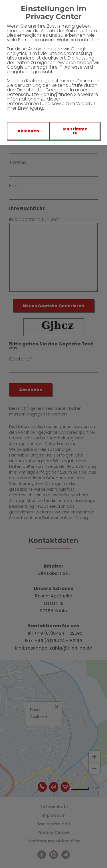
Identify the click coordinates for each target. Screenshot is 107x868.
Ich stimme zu (75, 131)
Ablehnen (28, 131)
